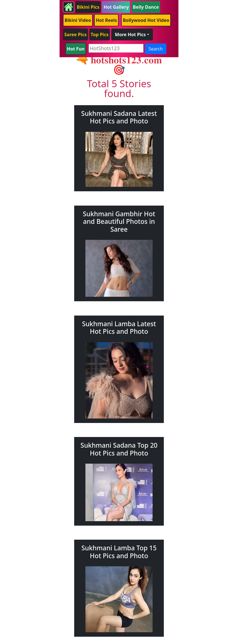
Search (156, 49)
